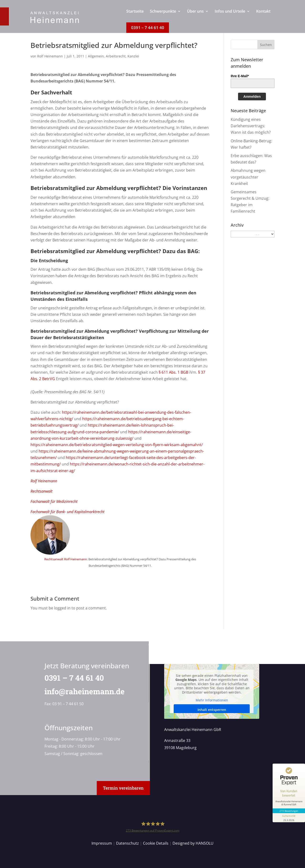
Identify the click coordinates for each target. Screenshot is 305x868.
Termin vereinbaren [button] (123, 788)
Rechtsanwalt (41, 491)
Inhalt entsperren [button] (212, 710)
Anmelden (252, 96)
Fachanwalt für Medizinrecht (54, 501)
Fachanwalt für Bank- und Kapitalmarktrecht (67, 512)
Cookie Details (156, 843)
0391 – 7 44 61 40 (73, 678)
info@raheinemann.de (83, 691)
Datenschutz (127, 843)
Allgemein (96, 56)
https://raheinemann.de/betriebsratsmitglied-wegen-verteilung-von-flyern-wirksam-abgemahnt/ (117, 445)
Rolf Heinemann (50, 56)
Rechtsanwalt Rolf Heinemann (66, 559)
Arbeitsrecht (116, 56)
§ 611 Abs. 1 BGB (173, 372)
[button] (266, 45)
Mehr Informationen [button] (212, 700)
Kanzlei (133, 56)
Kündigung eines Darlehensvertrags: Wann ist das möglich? (251, 126)
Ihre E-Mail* (240, 76)
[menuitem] (135, 16)
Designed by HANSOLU (193, 843)
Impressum (102, 843)
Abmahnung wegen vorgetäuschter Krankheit (248, 177)
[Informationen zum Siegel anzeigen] (289, 818)
